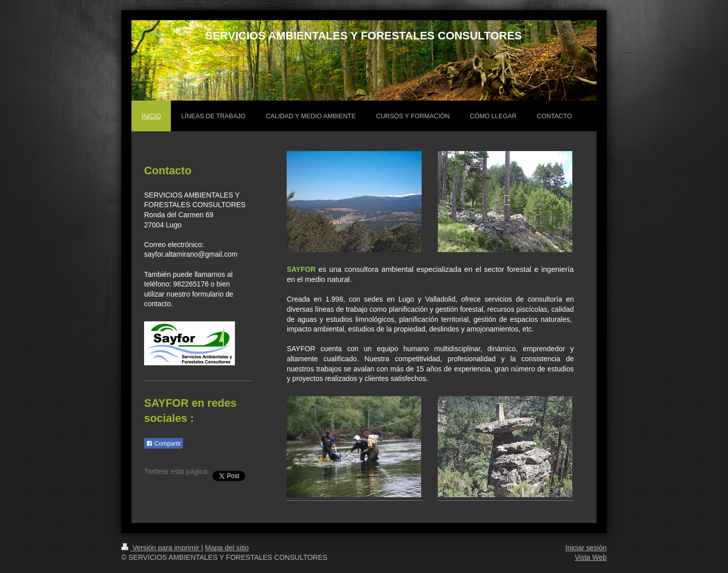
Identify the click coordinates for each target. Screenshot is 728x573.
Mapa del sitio (227, 548)
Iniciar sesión (586, 548)
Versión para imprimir (161, 548)
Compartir (164, 444)
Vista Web (591, 557)
